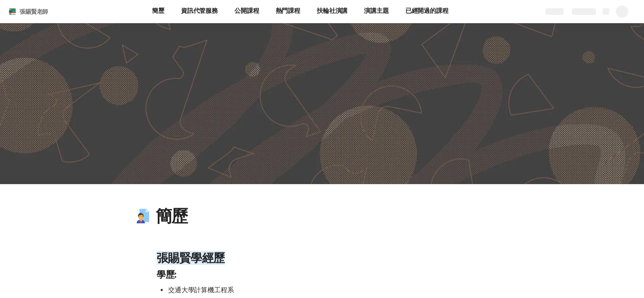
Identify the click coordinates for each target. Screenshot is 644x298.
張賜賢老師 (34, 11)
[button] (143, 216)
